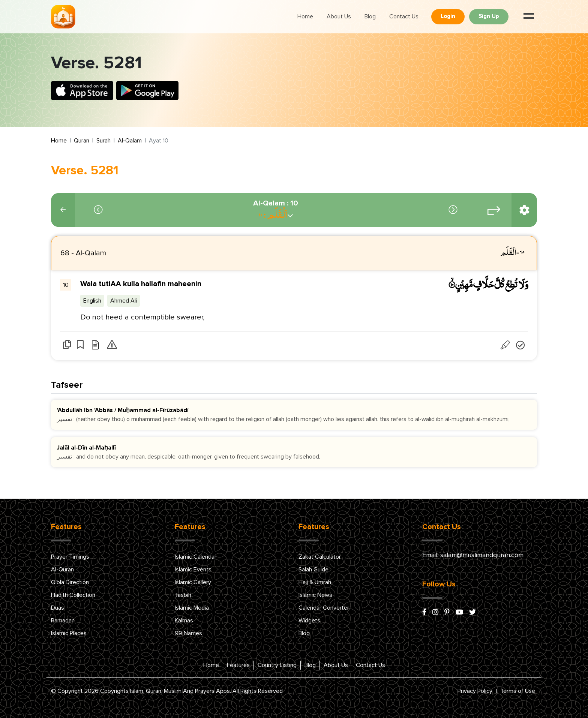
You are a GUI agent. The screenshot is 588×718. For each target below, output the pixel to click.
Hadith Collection (73, 595)
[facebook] (424, 613)
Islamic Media (192, 608)
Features (238, 665)
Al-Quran (62, 570)
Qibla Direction (70, 582)
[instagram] (435, 613)
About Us (339, 16)
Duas (58, 608)
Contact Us (404, 16)
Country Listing (277, 665)
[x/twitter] (472, 613)
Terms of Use (518, 691)
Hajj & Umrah (315, 582)
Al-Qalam (130, 141)
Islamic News (315, 595)
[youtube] (459, 613)
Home (305, 16)
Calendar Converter (324, 608)
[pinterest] (447, 613)
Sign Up (489, 16)
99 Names (188, 633)
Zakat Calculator (320, 557)
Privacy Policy (475, 691)
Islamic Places (69, 633)
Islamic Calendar (196, 557)
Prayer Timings (70, 557)
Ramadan (63, 621)
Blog (370, 16)
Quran (82, 141)
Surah (103, 141)
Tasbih (183, 595)
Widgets (309, 621)
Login (448, 16)
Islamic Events (193, 570)
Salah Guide (313, 570)
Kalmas (184, 621)
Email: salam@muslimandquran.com (473, 555)
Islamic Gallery (193, 582)
